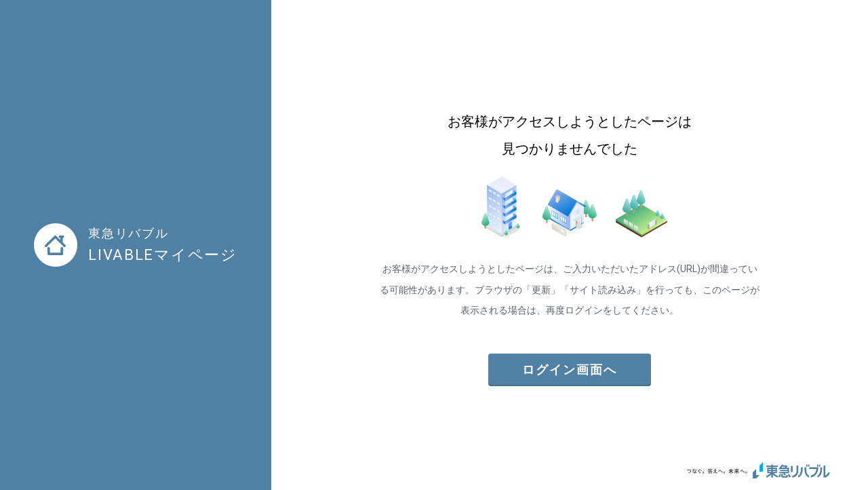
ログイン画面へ (570, 370)
